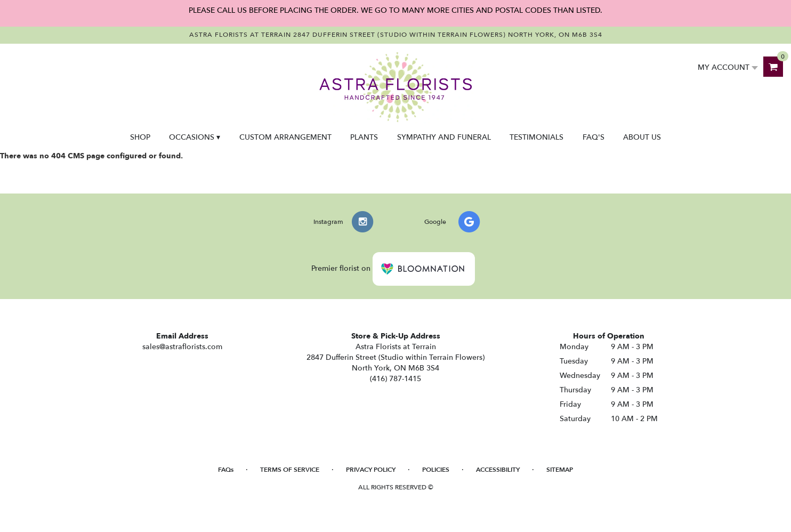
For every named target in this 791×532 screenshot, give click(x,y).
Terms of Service (290, 470)
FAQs (226, 470)
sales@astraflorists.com (182, 347)
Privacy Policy (371, 470)
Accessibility (498, 470)
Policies (436, 470)
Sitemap (560, 470)
